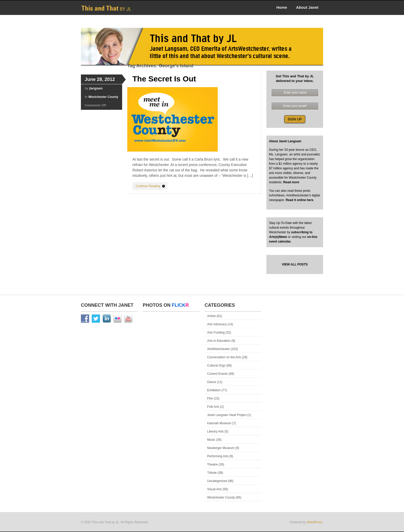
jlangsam (96, 88)
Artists (211, 316)
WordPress (315, 522)
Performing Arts (218, 456)
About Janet (307, 7)
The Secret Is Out (164, 79)
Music (211, 440)
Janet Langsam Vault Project (227, 415)
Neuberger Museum (221, 448)
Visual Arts (214, 489)
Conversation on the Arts (224, 357)
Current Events (217, 374)
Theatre (212, 464)
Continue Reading (148, 186)
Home (282, 7)
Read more (291, 182)
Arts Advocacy (217, 324)
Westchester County (103, 97)
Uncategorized (217, 481)
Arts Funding (216, 332)
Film (210, 398)
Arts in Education (219, 341)
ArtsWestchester (218, 349)
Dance (212, 382)
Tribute (212, 473)
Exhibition (214, 390)
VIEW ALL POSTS (295, 264)
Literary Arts (215, 431)
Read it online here (300, 200)
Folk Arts (213, 407)
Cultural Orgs (216, 365)
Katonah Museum (219, 423)
